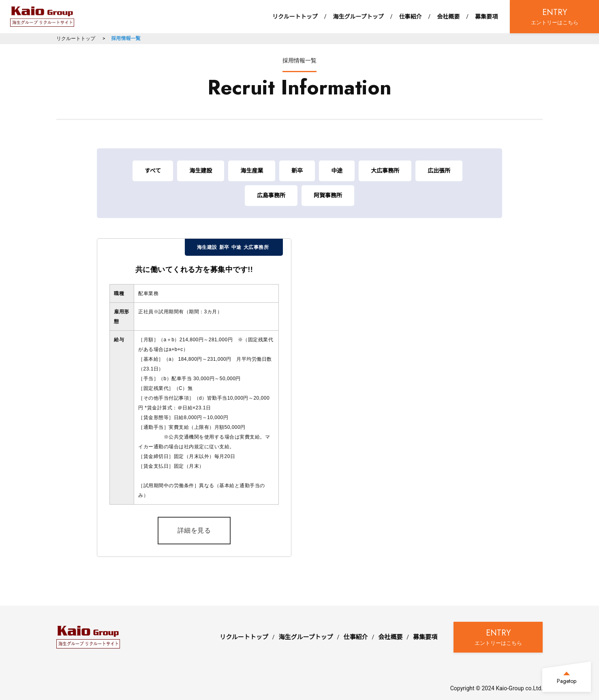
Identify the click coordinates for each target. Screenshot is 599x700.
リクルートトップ (295, 17)
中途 (337, 171)
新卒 (297, 171)
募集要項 (486, 17)
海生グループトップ (358, 17)
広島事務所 (271, 195)
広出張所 (439, 171)
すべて (153, 171)
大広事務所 (385, 171)
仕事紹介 (410, 17)
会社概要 (448, 17)
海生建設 (201, 171)
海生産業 (252, 171)
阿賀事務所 (328, 195)
